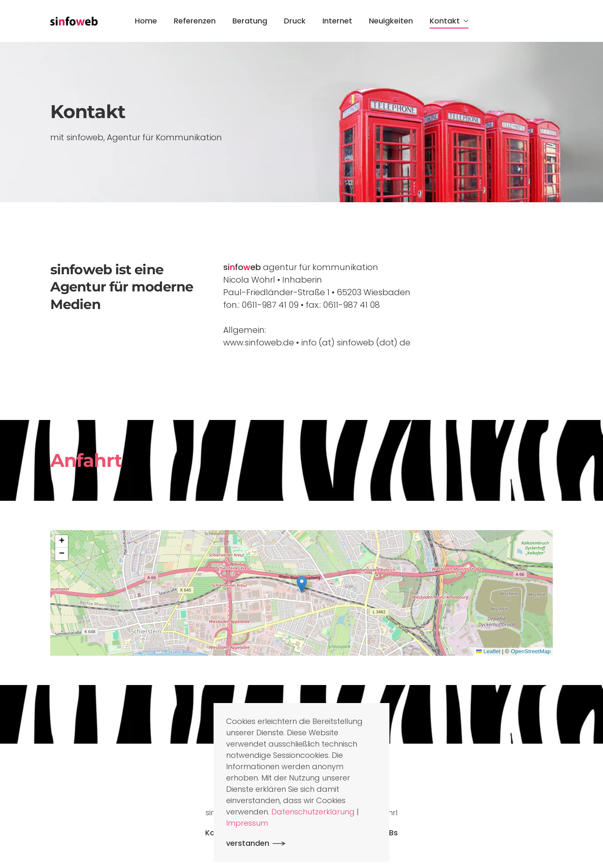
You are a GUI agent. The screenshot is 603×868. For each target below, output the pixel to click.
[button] (302, 584)
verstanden (248, 843)
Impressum (247, 823)
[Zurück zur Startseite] (74, 21)
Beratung (250, 21)
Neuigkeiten (391, 21)
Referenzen (195, 21)
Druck (295, 21)
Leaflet (488, 651)
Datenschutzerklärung (313, 812)
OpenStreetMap (531, 651)
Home (146, 21)
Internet (337, 21)
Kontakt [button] (449, 21)
